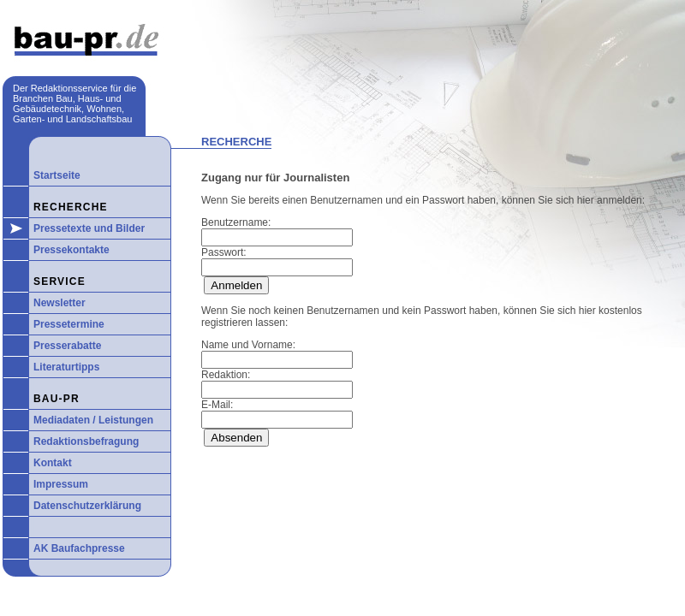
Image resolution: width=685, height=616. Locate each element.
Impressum (61, 484)
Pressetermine (69, 324)
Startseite (57, 175)
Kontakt (53, 463)
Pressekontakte (71, 250)
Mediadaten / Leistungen (93, 420)
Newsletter (60, 303)
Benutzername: (236, 222)
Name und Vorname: (248, 345)
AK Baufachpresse (79, 548)
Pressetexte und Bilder (89, 228)
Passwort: (224, 252)
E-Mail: (217, 405)
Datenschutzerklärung (87, 506)
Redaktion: (226, 375)
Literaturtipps (66, 367)
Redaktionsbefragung (86, 441)
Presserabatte (67, 346)
